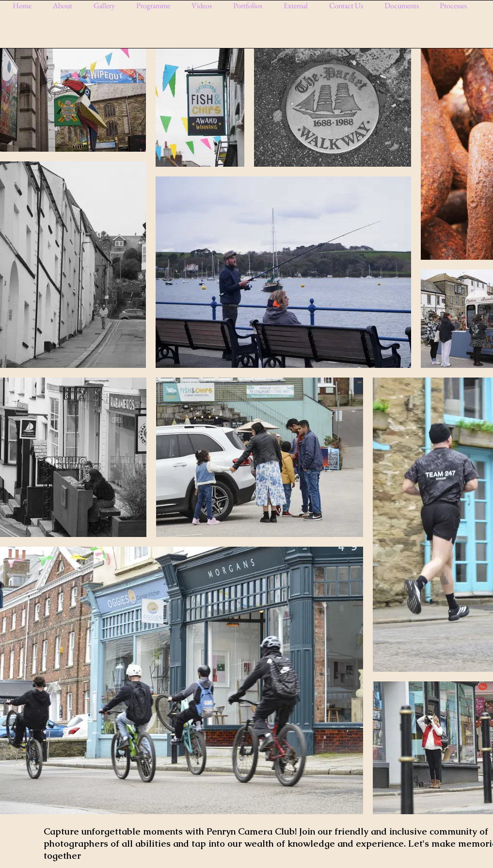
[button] (108, 6)
